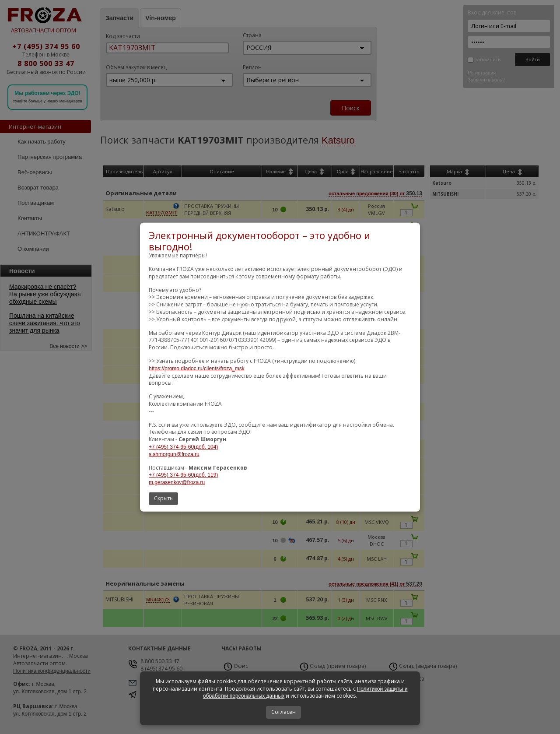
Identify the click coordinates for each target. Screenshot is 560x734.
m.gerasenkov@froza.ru (177, 482)
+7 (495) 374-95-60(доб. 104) (183, 447)
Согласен (283, 712)
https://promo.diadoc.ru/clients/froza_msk (197, 369)
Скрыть (163, 498)
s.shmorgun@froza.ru (174, 454)
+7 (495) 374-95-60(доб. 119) (183, 475)
